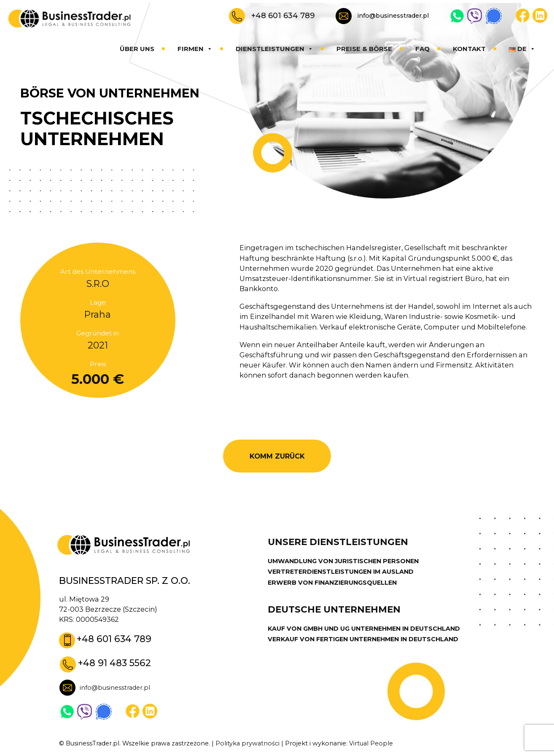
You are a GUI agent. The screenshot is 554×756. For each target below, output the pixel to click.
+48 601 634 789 (283, 15)
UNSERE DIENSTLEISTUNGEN (338, 542)
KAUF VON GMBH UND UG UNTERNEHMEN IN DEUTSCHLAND (364, 629)
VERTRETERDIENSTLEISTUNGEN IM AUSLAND (341, 572)
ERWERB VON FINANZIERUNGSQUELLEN (332, 583)
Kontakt (469, 49)
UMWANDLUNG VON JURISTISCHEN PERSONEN (343, 561)
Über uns (137, 49)
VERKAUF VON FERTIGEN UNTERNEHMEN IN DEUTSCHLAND (363, 639)
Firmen (195, 49)
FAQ (422, 49)
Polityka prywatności (247, 743)
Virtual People (371, 743)
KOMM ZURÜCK (277, 456)
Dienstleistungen (274, 49)
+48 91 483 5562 (114, 663)
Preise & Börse (364, 49)
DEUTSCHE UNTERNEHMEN (334, 609)
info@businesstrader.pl (393, 16)
